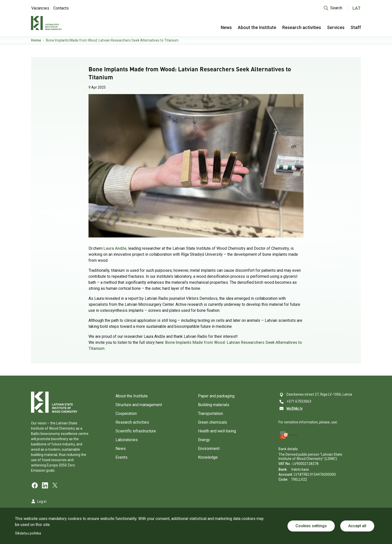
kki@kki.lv (294, 408)
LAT (357, 8)
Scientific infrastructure (136, 431)
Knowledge (208, 457)
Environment (209, 449)
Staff (356, 27)
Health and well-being (217, 431)
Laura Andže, (115, 248)
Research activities (302, 27)
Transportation (210, 414)
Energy (204, 440)
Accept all (357, 526)
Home (36, 40)
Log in (42, 501)
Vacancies (40, 8)
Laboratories (127, 440)
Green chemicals (212, 422)
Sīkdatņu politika (28, 533)
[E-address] (288, 435)
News (226, 27)
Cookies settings (311, 526)
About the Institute (257, 27)
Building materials (214, 405)
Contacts (61, 8)
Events (121, 457)
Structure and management (139, 405)
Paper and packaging (216, 396)
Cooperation (126, 414)
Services (336, 27)
